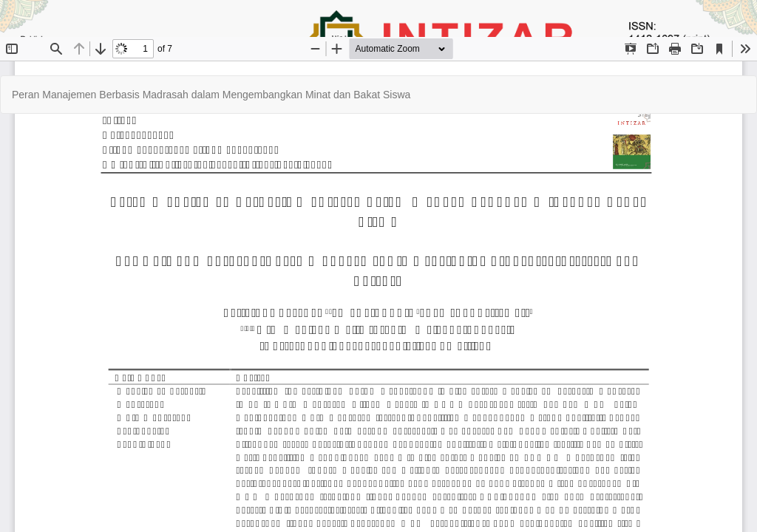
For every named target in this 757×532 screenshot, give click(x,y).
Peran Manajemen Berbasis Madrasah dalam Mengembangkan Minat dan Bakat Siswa (211, 95)
